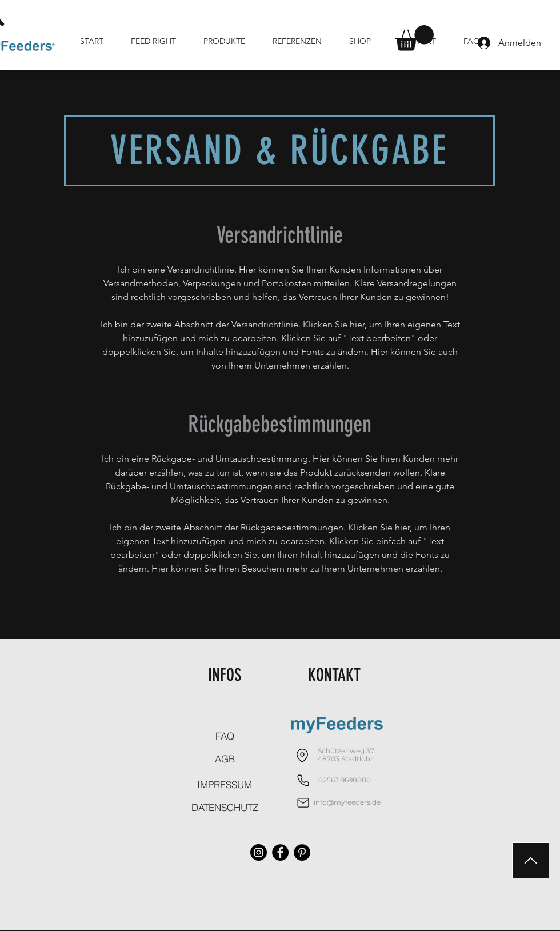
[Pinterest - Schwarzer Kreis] (302, 852)
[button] (415, 38)
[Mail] (303, 803)
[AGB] (225, 758)
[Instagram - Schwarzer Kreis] (259, 852)
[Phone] (303, 780)
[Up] (531, 860)
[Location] (302, 755)
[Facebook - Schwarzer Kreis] (280, 852)
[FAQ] (225, 736)
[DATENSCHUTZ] (225, 807)
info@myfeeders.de (347, 802)
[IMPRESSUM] (225, 784)
